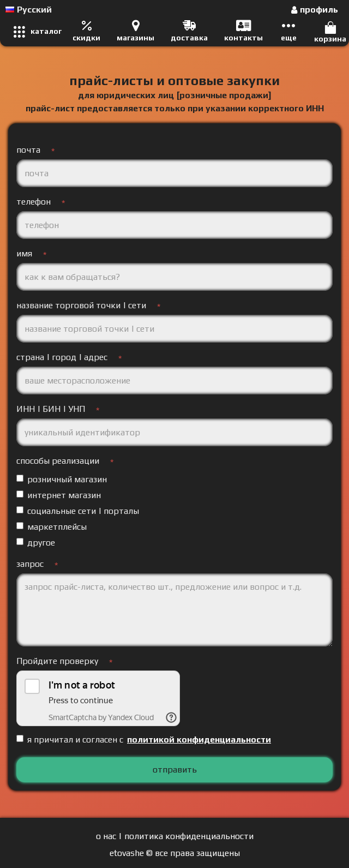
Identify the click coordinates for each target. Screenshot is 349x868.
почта (28, 150)
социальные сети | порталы (78, 511)
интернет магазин (59, 495)
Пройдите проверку (57, 661)
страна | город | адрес (62, 357)
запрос (30, 564)
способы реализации (58, 461)
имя (24, 253)
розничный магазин (62, 479)
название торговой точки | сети (81, 305)
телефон (34, 202)
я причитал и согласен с (145, 740)
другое (36, 543)
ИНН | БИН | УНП (51, 409)
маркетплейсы (52, 527)
